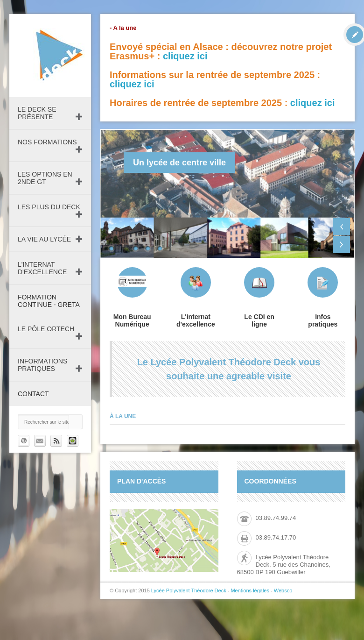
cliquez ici (185, 56)
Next (341, 245)
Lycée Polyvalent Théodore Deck (189, 590)
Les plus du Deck (49, 207)
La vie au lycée (44, 239)
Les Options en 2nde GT (45, 178)
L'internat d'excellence (42, 268)
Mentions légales (250, 590)
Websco (283, 590)
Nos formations (47, 142)
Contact (33, 394)
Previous (341, 227)
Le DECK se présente (37, 113)
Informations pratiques (42, 365)
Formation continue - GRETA (49, 301)
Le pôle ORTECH (46, 329)
